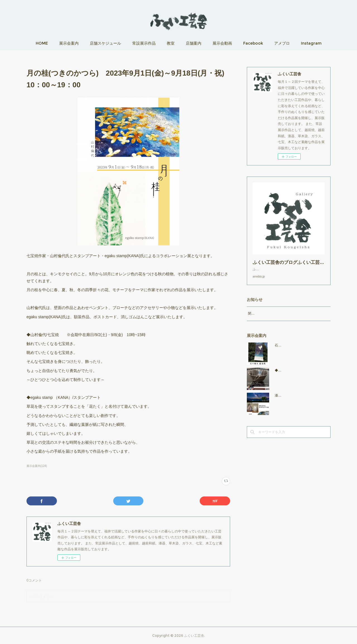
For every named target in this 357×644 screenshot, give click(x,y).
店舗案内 (194, 43)
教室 (171, 43)
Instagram (311, 43)
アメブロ (282, 43)
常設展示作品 (144, 43)
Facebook (253, 43)
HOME (42, 43)
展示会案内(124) (37, 466)
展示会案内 (69, 43)
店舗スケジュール (105, 43)
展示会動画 (222, 43)
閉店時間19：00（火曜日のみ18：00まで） (280, 319)
